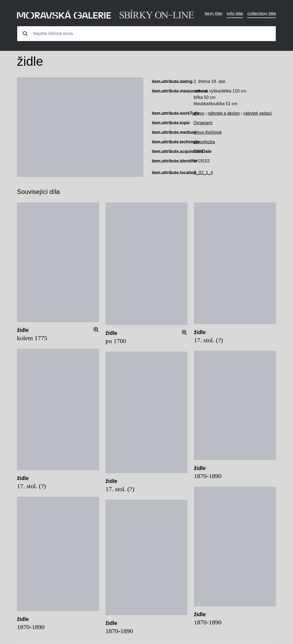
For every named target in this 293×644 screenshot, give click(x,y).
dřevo (199, 113)
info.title (235, 14)
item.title (214, 14)
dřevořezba (204, 142)
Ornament (203, 123)
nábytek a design (224, 113)
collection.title (262, 14)
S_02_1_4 (203, 173)
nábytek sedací (258, 113)
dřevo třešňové (208, 132)
